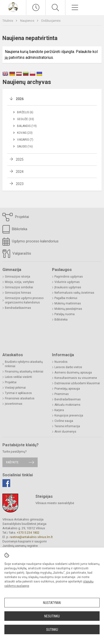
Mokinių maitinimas (68, 303)
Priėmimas (62, 394)
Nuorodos (61, 362)
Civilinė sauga (64, 421)
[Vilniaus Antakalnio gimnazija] (13, 7)
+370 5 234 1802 (28, 533)
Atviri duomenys (65, 432)
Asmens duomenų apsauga (73, 373)
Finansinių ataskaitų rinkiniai (24, 372)
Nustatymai (52, 603)
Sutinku (52, 630)
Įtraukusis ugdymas (68, 287)
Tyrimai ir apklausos (18, 393)
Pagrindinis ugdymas (69, 277)
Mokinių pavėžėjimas (68, 309)
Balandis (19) (27, 126)
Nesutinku (52, 616)
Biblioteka (15, 229)
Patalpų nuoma (65, 314)
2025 (20, 159)
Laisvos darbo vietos (68, 367)
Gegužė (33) (26, 119)
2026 (20, 99)
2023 (20, 184)
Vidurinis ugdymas (67, 282)
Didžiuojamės (51, 21)
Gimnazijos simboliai (19, 287)
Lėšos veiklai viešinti (18, 377)
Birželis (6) (25, 112)
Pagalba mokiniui (66, 298)
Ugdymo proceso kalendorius (30, 241)
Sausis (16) (25, 146)
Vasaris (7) (25, 140)
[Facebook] (6, 483)
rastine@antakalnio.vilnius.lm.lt (31, 537)
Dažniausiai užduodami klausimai (77, 383)
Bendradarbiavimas (18, 308)
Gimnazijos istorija (17, 277)
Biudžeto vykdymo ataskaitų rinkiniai (24, 364)
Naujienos (28, 21)
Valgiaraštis (17, 254)
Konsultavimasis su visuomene (76, 378)
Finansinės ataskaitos (20, 398)
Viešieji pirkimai (15, 388)
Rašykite (12, 462)
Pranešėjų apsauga (67, 389)
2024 (20, 172)
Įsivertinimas (14, 404)
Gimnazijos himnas (18, 293)
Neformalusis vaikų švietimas (74, 293)
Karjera (59, 410)
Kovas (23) (25, 133)
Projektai (16, 217)
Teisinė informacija (67, 426)
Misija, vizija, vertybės (19, 282)
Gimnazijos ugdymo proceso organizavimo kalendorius (24, 300)
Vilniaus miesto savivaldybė (55, 503)
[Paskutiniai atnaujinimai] (36, 8)
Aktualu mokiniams (67, 405)
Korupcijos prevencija (69, 415)
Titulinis (8, 21)
